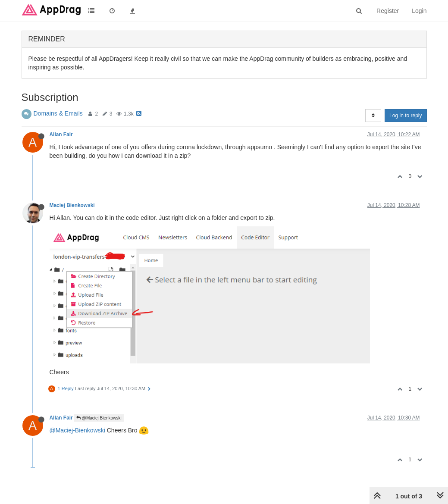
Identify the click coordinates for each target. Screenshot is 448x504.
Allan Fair (61, 135)
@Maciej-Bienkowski (77, 430)
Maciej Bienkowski (72, 205)
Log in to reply (406, 116)
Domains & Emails (58, 113)
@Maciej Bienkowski (99, 418)
